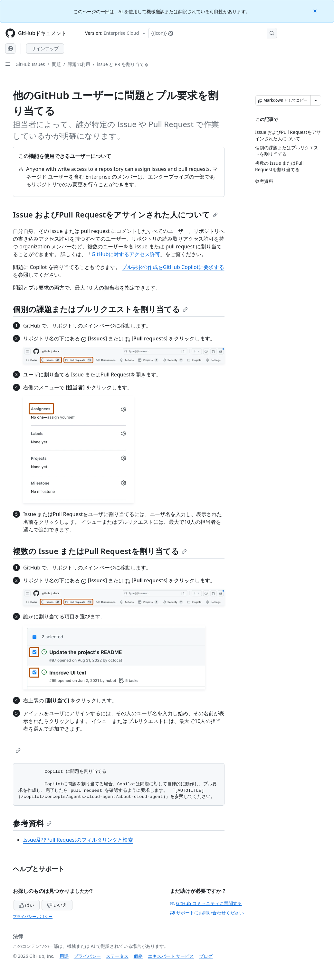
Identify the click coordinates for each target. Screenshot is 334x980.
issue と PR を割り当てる (123, 64)
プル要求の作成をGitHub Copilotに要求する (173, 267)
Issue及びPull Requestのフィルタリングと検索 (78, 840)
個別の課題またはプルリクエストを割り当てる (100, 309)
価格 (138, 956)
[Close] (316, 10)
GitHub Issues (30, 64)
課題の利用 (79, 64)
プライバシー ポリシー (33, 916)
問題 (56, 64)
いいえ (57, 905)
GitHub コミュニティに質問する (206, 903)
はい (27, 905)
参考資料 (32, 823)
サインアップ (45, 48)
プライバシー (87, 956)
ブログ (206, 956)
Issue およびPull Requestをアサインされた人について (115, 214)
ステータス (117, 956)
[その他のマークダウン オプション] (316, 100)
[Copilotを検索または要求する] (213, 33)
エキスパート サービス (171, 956)
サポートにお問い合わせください (207, 913)
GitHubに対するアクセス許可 (126, 254)
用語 (64, 956)
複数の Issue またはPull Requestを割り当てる (100, 551)
